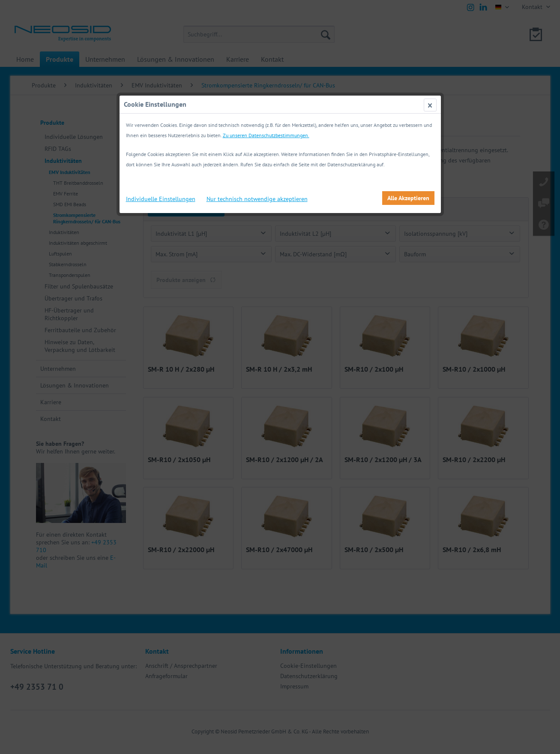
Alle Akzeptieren (408, 198)
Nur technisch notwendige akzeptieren (257, 199)
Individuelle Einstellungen (161, 199)
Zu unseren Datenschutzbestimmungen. (266, 135)
